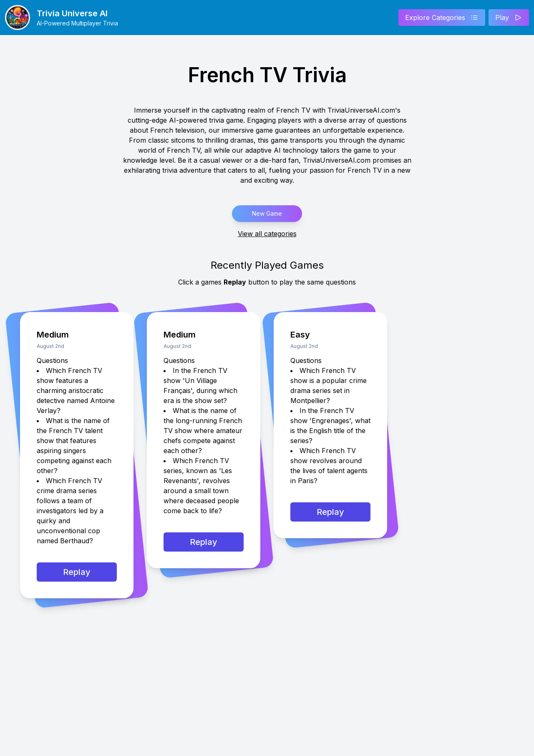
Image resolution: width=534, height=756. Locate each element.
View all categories (267, 234)
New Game (267, 213)
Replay (77, 572)
